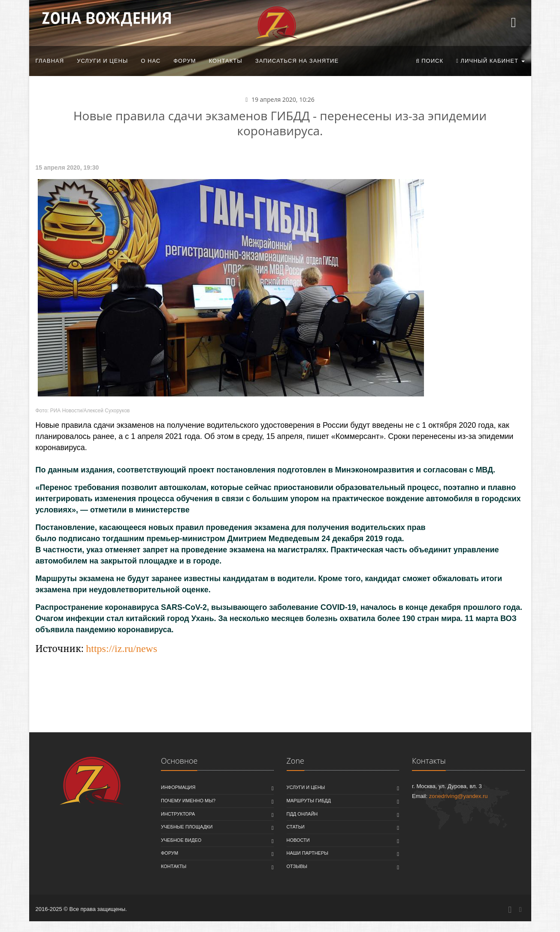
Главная (50, 61)
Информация (178, 787)
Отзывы (297, 866)
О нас (151, 61)
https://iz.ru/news (121, 649)
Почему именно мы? (188, 801)
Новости (298, 840)
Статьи (296, 827)
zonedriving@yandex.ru (459, 796)
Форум (185, 61)
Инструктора (178, 814)
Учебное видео (181, 840)
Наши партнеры (308, 853)
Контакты (226, 61)
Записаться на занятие (297, 61)
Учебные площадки (187, 827)
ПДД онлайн (302, 814)
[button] (430, 61)
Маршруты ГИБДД (309, 801)
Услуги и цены (102, 61)
